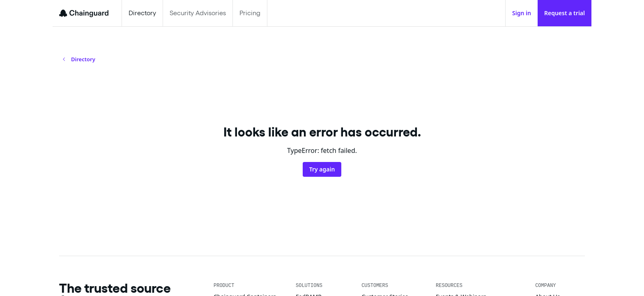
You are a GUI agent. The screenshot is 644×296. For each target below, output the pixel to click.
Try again (322, 169)
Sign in (522, 13)
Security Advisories (198, 13)
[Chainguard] (84, 13)
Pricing (250, 13)
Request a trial (565, 13)
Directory (142, 13)
